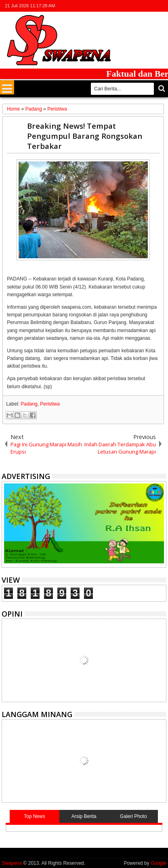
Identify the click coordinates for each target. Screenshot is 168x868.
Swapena (12, 863)
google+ (140, 6)
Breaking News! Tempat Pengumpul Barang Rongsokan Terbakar (85, 136)
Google (159, 863)
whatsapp (161, 6)
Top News (35, 816)
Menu (7, 87)
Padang (29, 404)
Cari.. (161, 89)
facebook (130, 6)
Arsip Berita (84, 816)
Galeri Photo (133, 816)
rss (151, 6)
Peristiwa (50, 404)
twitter (119, 6)
